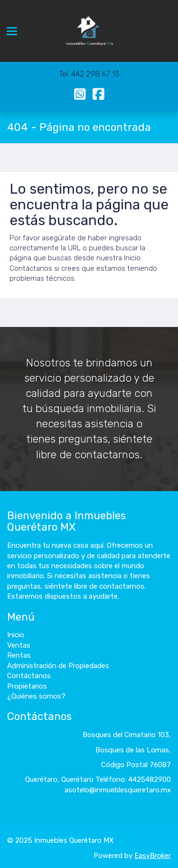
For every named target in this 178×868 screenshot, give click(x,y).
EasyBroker (153, 856)
